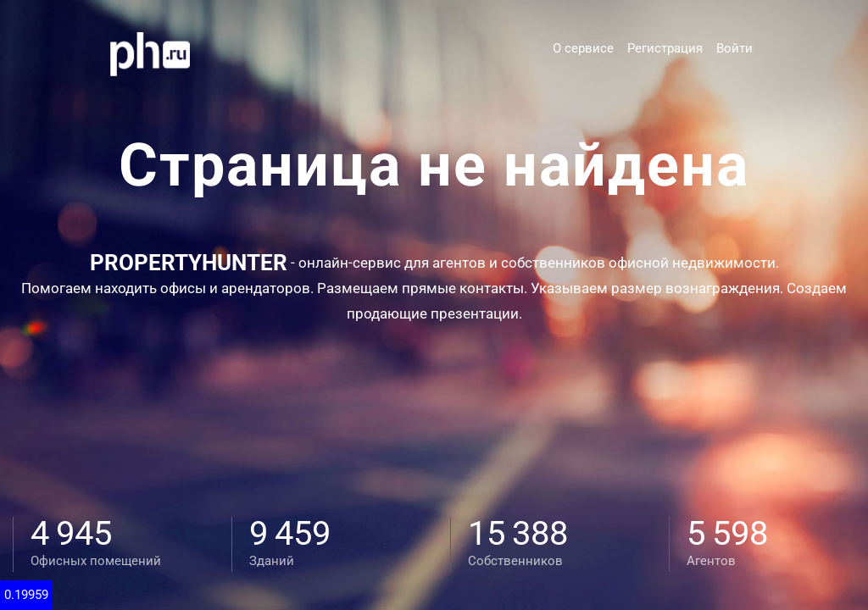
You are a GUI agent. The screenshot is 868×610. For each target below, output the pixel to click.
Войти (734, 48)
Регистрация (665, 48)
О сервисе (583, 48)
